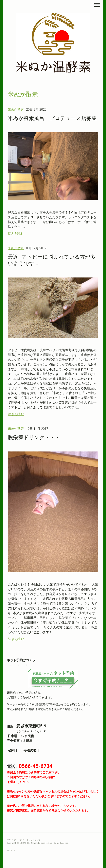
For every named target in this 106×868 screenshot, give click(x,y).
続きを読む (16, 233)
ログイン (11, 850)
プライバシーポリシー (17, 840)
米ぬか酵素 (16, 110)
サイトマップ (34, 840)
